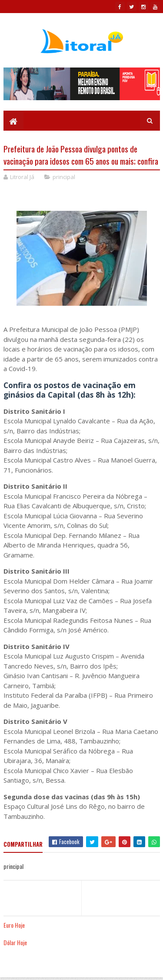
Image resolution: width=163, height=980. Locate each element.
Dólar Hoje (15, 942)
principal (64, 177)
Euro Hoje (14, 925)
